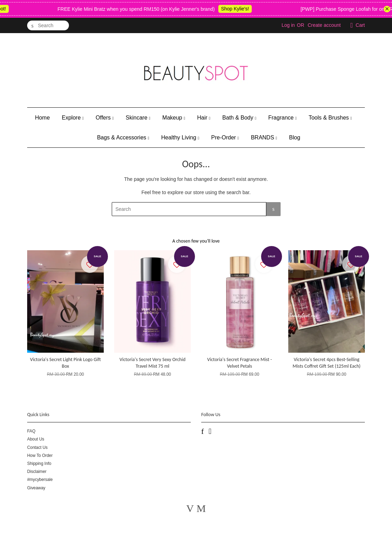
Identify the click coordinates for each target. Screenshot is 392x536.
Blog (295, 137)
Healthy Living (180, 137)
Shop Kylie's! (239, 9)
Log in (288, 25)
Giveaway (36, 488)
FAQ (31, 431)
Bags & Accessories (123, 137)
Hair (204, 118)
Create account (324, 25)
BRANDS (264, 137)
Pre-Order (225, 137)
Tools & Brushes (330, 118)
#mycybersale (40, 480)
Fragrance (283, 118)
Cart (360, 25)
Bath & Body (239, 118)
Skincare (138, 118)
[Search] (48, 26)
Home (42, 118)
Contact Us (37, 447)
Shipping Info (39, 464)
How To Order (40, 455)
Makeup (174, 118)
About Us (36, 439)
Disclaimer (37, 472)
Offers (105, 118)
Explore (73, 118)
